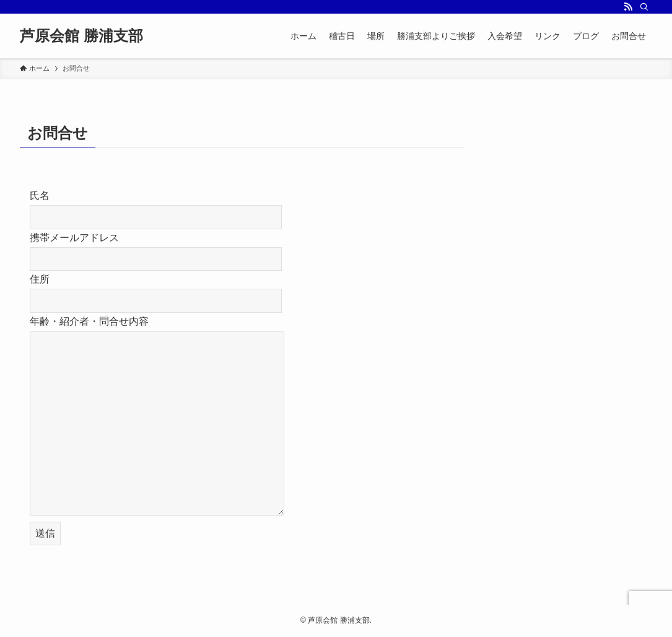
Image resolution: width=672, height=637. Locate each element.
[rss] (628, 7)
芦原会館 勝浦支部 (81, 36)
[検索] (644, 7)
